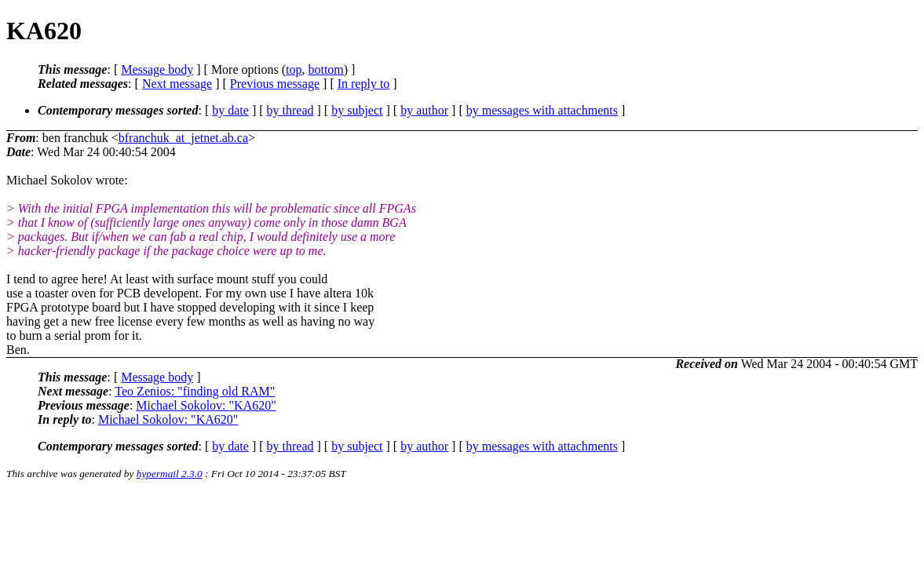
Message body (157, 69)
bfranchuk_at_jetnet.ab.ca (183, 138)
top (294, 69)
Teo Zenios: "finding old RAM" (195, 391)
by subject (357, 110)
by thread (290, 110)
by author (424, 110)
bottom (325, 69)
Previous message (275, 84)
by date (230, 110)
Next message (177, 84)
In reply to (364, 84)
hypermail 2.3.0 (170, 474)
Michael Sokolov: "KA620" (206, 405)
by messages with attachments (542, 110)
